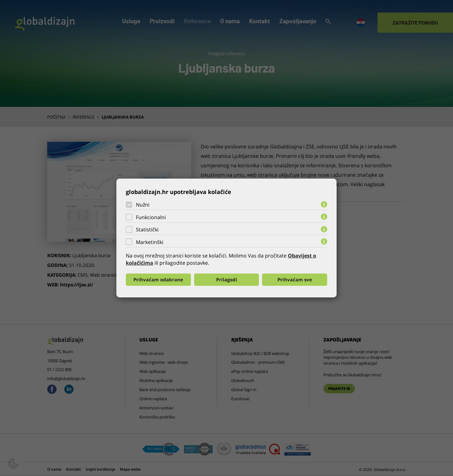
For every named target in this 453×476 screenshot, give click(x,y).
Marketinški (150, 242)
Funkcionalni (151, 217)
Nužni (143, 205)
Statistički (147, 230)
